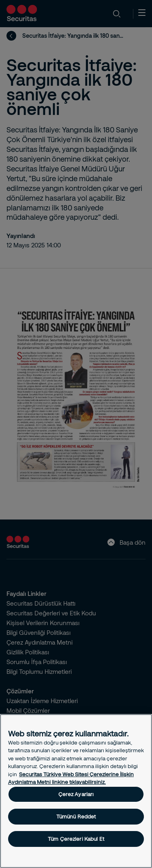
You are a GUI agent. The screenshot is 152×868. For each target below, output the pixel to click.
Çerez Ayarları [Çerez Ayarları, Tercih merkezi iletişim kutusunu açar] (76, 794)
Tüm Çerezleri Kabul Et (76, 839)
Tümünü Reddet (76, 816)
